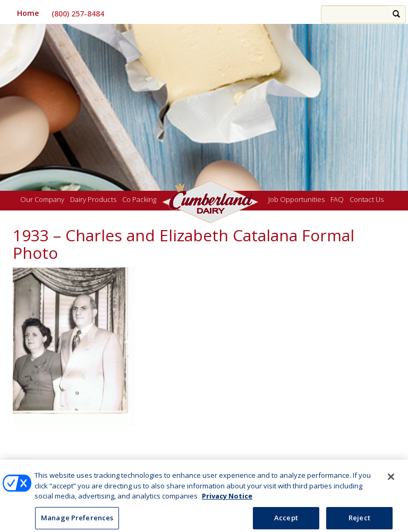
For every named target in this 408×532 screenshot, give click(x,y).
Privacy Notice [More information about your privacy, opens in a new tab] (227, 499)
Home (28, 13)
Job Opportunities (296, 200)
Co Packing (139, 200)
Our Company (42, 200)
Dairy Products (93, 200)
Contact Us (367, 200)
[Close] (391, 480)
